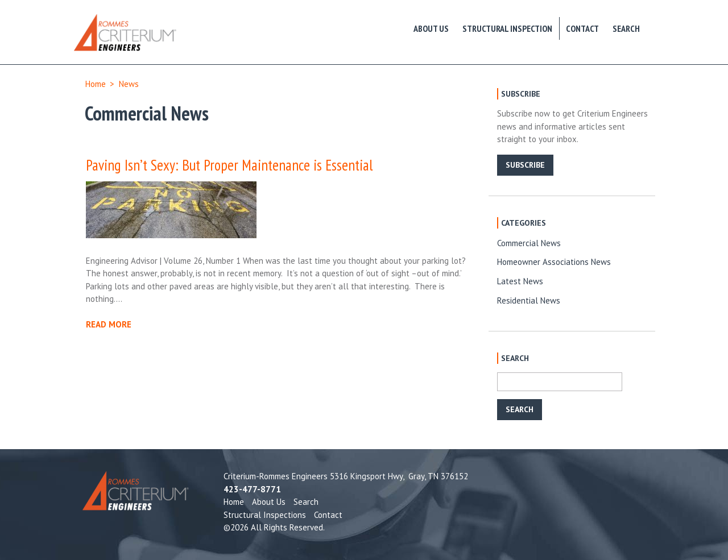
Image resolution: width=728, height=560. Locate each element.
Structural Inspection (507, 28)
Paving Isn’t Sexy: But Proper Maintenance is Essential (229, 165)
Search (626, 28)
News (129, 84)
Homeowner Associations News (554, 262)
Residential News (529, 300)
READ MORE (109, 324)
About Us (431, 28)
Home (96, 84)
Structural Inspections (265, 515)
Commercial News (529, 243)
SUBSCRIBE (525, 165)
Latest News (520, 281)
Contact (582, 28)
